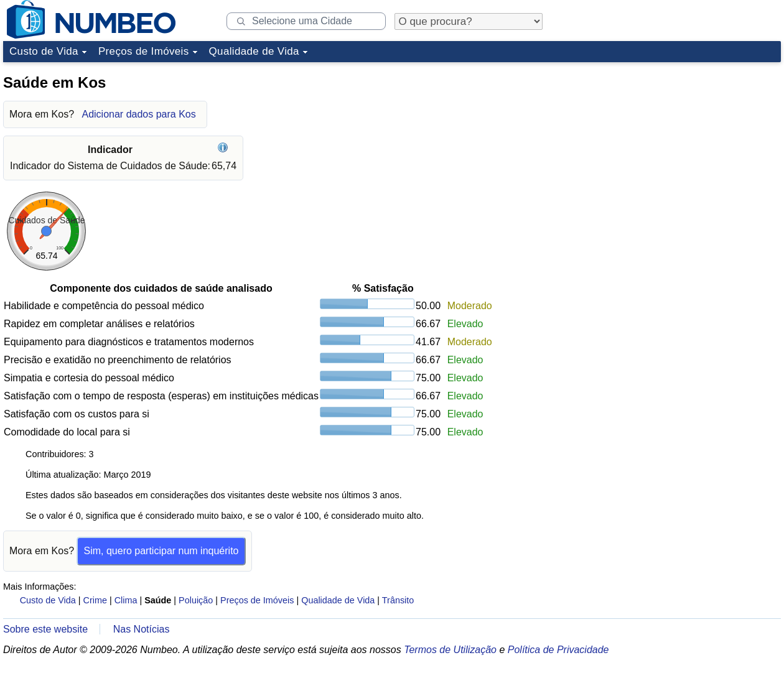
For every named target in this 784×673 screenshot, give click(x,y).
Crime (95, 600)
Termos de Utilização (450, 650)
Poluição (196, 600)
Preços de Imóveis (144, 51)
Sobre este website (45, 629)
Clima (126, 600)
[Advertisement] (658, 254)
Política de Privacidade (558, 650)
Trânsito (398, 600)
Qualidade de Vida (254, 51)
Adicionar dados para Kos (138, 114)
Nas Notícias (142, 629)
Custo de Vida (44, 51)
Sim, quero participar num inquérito (161, 551)
